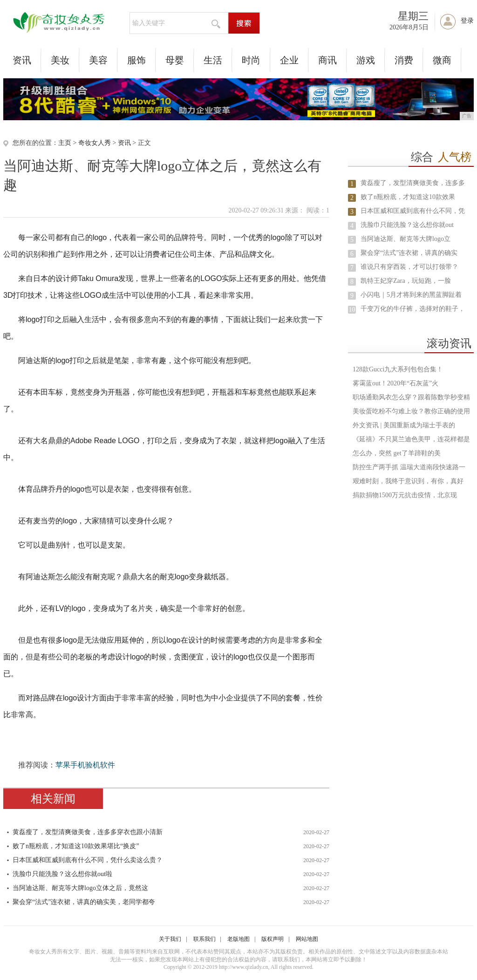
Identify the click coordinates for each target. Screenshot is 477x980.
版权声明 (273, 939)
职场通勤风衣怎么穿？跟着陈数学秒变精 (411, 397)
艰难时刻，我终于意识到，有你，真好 (408, 481)
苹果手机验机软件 (85, 765)
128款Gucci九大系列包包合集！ (398, 369)
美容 (98, 60)
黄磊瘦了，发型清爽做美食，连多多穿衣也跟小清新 (88, 832)
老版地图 (238, 939)
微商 (442, 60)
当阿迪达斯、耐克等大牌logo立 (405, 239)
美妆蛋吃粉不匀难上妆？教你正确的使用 (411, 411)
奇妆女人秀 (95, 143)
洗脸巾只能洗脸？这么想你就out (407, 225)
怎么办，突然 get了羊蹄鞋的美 (397, 453)
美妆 (60, 60)
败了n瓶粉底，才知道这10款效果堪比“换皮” (76, 846)
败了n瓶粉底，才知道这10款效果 (408, 197)
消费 (404, 60)
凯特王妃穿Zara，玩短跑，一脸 (406, 281)
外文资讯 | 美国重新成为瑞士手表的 (404, 425)
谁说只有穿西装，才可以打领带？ (409, 267)
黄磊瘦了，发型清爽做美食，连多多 (413, 183)
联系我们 (204, 939)
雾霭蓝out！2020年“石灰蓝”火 (395, 383)
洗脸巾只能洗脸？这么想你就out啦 (62, 874)
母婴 (175, 60)
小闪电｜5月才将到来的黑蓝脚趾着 (411, 295)
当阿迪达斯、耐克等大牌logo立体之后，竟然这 (80, 888)
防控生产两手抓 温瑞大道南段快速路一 (409, 467)
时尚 (251, 60)
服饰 (136, 60)
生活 (213, 60)
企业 (289, 60)
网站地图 (307, 939)
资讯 (22, 60)
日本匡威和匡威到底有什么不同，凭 (413, 211)
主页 (65, 143)
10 (352, 310)
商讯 (327, 60)
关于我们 (170, 939)
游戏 (366, 60)
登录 (467, 21)
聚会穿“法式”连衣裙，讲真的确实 (409, 253)
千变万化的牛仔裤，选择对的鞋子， (413, 309)
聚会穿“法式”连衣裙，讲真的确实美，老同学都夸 (84, 902)
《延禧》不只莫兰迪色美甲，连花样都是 (411, 439)
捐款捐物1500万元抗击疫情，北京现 (405, 495)
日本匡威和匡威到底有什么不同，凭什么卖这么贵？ (88, 860)
